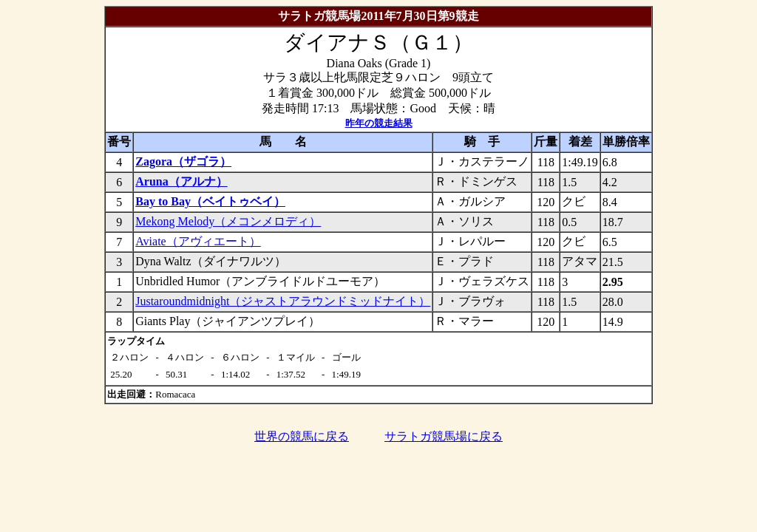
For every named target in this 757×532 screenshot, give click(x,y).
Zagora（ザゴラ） (183, 161)
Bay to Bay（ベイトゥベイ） (210, 201)
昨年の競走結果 (379, 123)
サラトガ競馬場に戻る (444, 436)
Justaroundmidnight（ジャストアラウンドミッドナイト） (283, 301)
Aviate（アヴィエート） (198, 241)
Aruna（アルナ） (181, 181)
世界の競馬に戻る (302, 436)
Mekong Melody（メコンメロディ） (228, 221)
